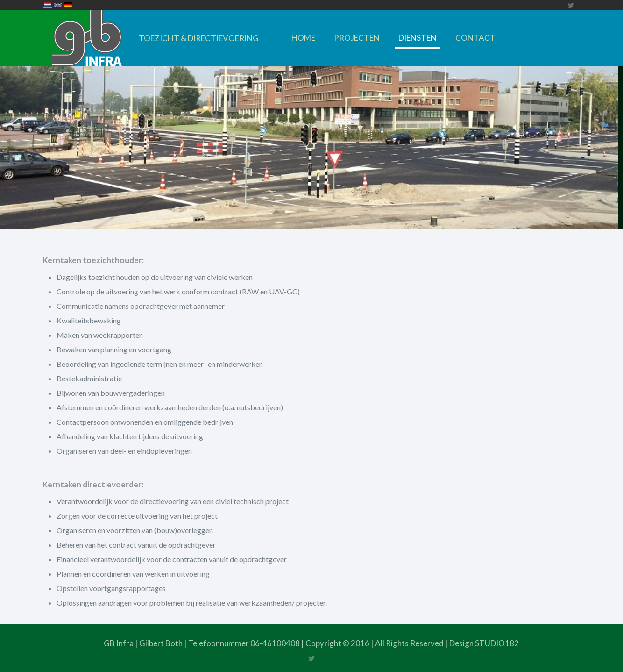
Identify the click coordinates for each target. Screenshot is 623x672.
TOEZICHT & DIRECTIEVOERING (199, 38)
